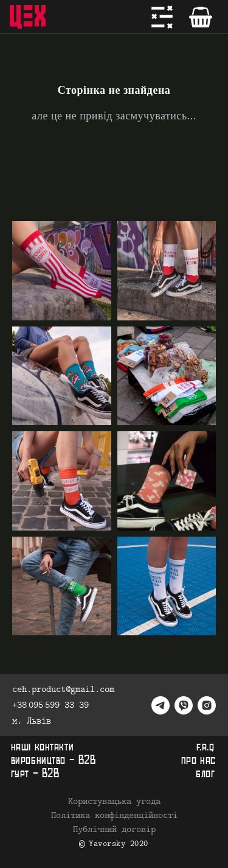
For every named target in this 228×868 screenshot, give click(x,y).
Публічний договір (114, 830)
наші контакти (43, 747)
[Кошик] (201, 17)
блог (205, 774)
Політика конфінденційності (114, 816)
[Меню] (162, 17)
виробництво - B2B (54, 760)
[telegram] (161, 705)
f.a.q (205, 747)
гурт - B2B (35, 774)
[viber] (184, 705)
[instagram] (207, 705)
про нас (199, 760)
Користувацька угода (114, 802)
